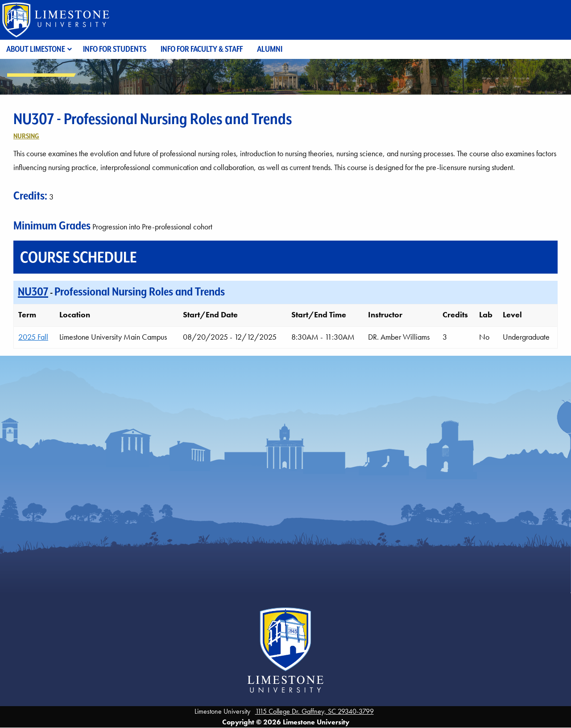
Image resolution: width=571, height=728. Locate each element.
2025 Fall (33, 337)
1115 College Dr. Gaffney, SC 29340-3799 (314, 711)
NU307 (33, 291)
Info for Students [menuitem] (115, 49)
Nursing (26, 136)
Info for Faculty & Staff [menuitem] (202, 49)
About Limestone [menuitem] (36, 49)
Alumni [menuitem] (270, 49)
